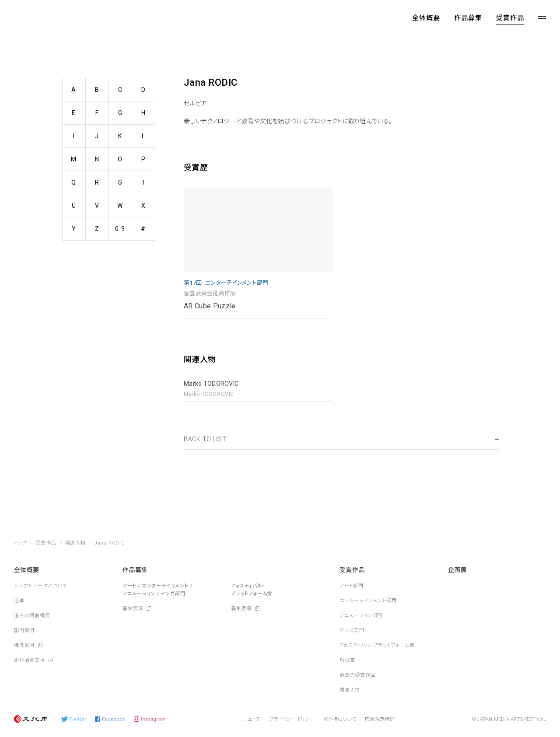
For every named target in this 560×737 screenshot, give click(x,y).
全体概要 (426, 18)
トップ (20, 543)
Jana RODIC (110, 543)
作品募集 (468, 18)
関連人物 (75, 543)
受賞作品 (510, 18)
